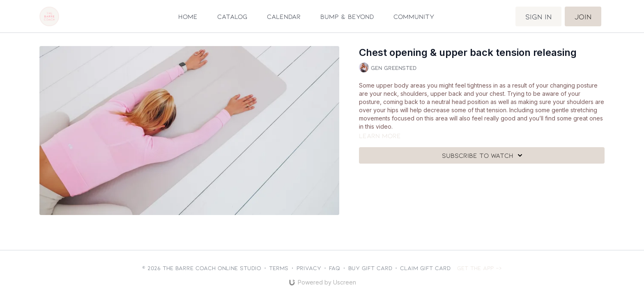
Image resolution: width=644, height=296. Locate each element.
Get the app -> (480, 268)
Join (583, 16)
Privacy (309, 268)
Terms (279, 268)
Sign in (538, 16)
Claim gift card (425, 268)
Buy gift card (370, 268)
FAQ (335, 268)
